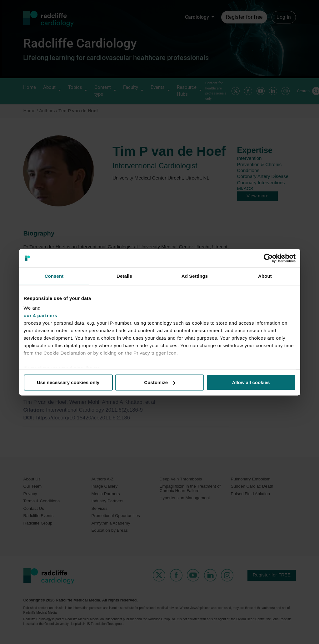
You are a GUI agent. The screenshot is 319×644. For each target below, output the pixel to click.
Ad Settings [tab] (195, 276)
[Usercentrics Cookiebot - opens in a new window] (268, 258)
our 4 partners (41, 315)
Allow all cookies (251, 382)
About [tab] (265, 276)
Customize (160, 382)
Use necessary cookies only (68, 382)
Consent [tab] (54, 276)
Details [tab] (124, 276)
